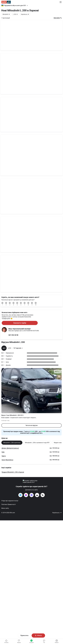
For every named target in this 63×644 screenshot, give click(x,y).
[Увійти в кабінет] (19, 641)
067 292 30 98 (13, 552)
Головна (6, 641)
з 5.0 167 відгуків (15, 565)
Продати (31, 641)
